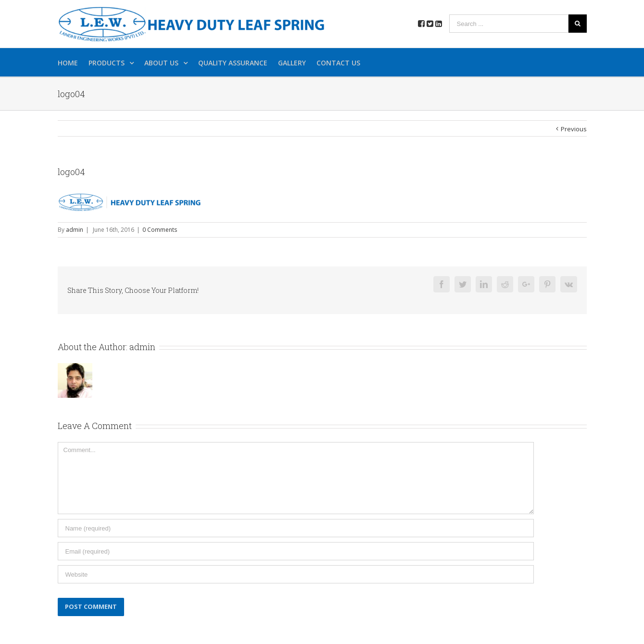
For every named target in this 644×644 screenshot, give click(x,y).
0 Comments (160, 230)
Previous (574, 129)
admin (75, 230)
